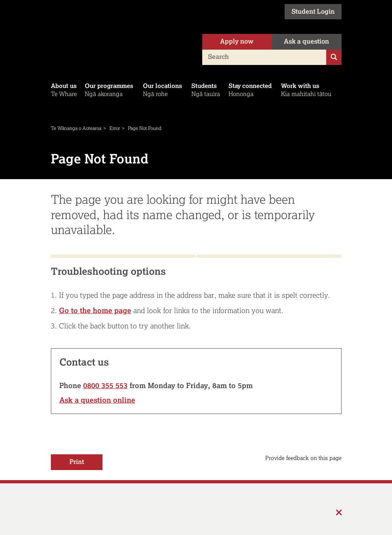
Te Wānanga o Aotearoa (76, 129)
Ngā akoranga (111, 90)
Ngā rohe (164, 90)
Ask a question (306, 42)
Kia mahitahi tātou (308, 90)
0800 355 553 (105, 386)
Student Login (313, 12)
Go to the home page (95, 311)
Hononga (252, 90)
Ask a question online (97, 400)
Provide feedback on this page (303, 458)
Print (77, 462)
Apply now (237, 42)
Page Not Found (145, 129)
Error (115, 129)
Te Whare (65, 90)
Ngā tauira (207, 90)
